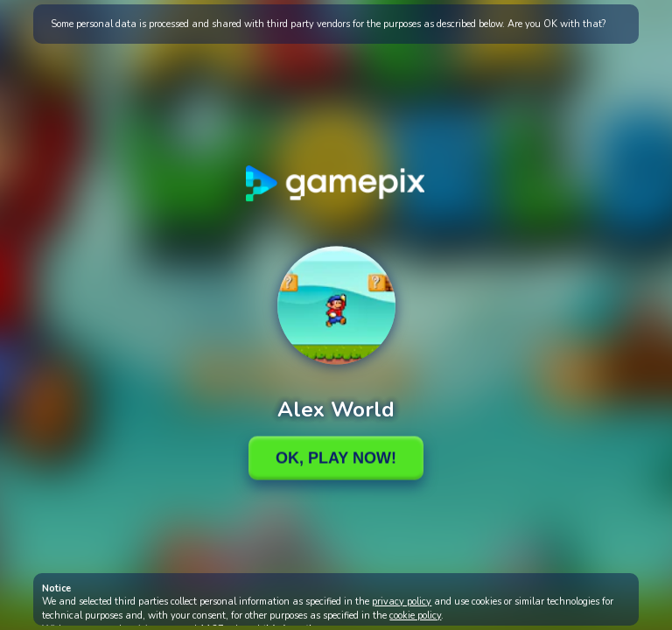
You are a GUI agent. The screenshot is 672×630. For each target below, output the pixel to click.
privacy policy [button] (402, 602)
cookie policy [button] (415, 616)
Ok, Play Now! (336, 458)
